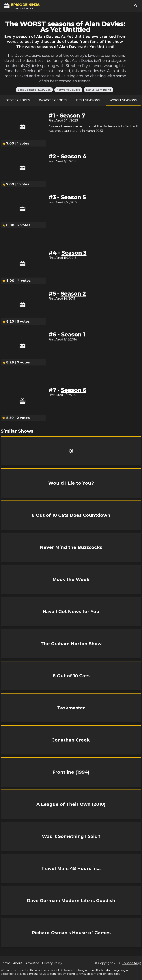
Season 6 (74, 390)
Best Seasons (88, 100)
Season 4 (74, 156)
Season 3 (74, 253)
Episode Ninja (131, 963)
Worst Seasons (123, 100)
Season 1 (73, 335)
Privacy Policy (52, 963)
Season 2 (73, 294)
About (18, 963)
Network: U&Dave (68, 90)
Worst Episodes (53, 100)
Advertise (32, 963)
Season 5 (73, 197)
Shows (5, 963)
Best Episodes (18, 100)
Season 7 (72, 116)
